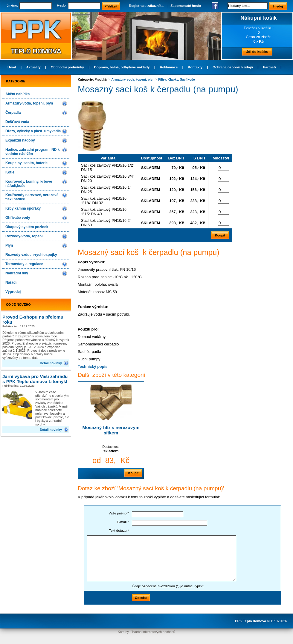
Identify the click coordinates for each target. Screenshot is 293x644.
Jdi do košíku (257, 52)
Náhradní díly (17, 273)
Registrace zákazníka (146, 6)
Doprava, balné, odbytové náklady (122, 67)
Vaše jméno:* (119, 513)
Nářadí (11, 282)
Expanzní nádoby (20, 140)
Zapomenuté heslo (186, 6)
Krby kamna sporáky (23, 208)
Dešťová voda (17, 122)
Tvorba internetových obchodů (153, 632)
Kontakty (195, 67)
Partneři (270, 67)
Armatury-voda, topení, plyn (29, 103)
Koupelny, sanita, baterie (26, 163)
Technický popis (93, 366)
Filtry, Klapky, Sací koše (177, 79)
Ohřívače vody (18, 218)
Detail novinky (51, 363)
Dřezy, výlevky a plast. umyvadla (33, 131)
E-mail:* (123, 522)
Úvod (12, 67)
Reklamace (169, 67)
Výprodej (13, 292)
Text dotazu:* (119, 531)
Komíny (123, 632)
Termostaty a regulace (24, 264)
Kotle (10, 172)
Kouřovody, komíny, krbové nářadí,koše (29, 184)
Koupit (133, 473)
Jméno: (12, 5)
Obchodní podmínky (67, 67)
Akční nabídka (17, 94)
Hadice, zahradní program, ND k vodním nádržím (32, 152)
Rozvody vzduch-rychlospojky (31, 255)
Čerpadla (13, 113)
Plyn (9, 245)
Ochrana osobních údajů (233, 67)
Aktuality (33, 67)
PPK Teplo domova (251, 621)
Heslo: (62, 5)
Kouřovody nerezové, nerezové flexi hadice (32, 197)
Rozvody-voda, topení (24, 236)
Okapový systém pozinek (27, 227)
